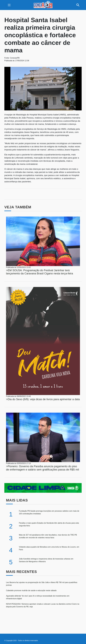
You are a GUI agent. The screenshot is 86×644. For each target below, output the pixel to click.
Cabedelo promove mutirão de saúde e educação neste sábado (31, 590)
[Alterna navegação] (9, 5)
